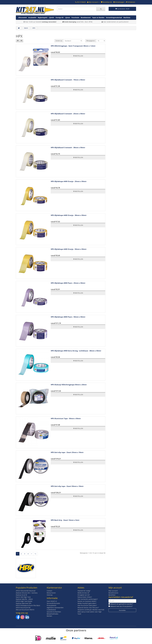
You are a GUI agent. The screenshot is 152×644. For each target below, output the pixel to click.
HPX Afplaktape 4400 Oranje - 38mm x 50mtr (69, 215)
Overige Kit (60, 18)
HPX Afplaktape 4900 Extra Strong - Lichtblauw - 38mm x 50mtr (76, 351)
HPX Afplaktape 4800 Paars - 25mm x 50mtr (68, 283)
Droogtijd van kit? (84, 595)
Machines (127, 18)
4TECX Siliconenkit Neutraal (26, 591)
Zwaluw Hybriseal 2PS (24, 603)
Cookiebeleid (51, 610)
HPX (34, 28)
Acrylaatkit (32, 18)
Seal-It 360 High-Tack (23, 597)
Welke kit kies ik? (83, 593)
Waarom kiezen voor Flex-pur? (88, 608)
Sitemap (50, 595)
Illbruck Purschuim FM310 (25, 610)
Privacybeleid (51, 605)
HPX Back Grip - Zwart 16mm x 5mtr (65, 520)
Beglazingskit (43, 18)
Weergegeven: (91, 41)
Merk (26, 28)
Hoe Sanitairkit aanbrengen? (88, 599)
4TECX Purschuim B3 (23, 608)
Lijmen (68, 18)
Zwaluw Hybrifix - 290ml (24, 599)
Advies (81, 588)
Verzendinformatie (53, 603)
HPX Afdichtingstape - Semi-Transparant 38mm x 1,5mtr (73, 46)
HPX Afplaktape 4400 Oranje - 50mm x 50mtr (69, 249)
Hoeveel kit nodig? (84, 591)
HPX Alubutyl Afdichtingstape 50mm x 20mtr (69, 385)
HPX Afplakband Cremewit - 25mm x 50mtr (68, 114)
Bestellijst (112, 595)
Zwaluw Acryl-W (21, 595)
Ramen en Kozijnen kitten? (87, 601)
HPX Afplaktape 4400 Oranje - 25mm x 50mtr (69, 181)
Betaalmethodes (53, 614)
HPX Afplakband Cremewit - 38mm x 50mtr (68, 147)
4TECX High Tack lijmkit (24, 601)
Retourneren (51, 593)
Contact (49, 591)
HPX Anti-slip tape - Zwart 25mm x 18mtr (67, 452)
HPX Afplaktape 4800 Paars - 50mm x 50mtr (68, 317)
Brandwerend (86, 18)
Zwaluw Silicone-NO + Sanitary (27, 593)
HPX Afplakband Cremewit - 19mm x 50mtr (68, 80)
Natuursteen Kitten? (85, 597)
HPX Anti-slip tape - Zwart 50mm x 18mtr (67, 486)
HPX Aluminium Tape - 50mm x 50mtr (66, 418)
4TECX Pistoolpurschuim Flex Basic (28, 605)
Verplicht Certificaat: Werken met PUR (91, 610)
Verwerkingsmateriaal (114, 18)
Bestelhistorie (113, 593)
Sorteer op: (59, 41)
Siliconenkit (23, 18)
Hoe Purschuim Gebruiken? (87, 605)
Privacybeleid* (128, 606)
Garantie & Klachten (54, 612)
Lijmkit (51, 18)
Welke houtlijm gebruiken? (87, 603)
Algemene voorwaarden (55, 608)
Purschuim (75, 18)
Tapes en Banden (98, 18)
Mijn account (113, 591)
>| (35, 554)
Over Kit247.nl (52, 601)
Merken (49, 616)
